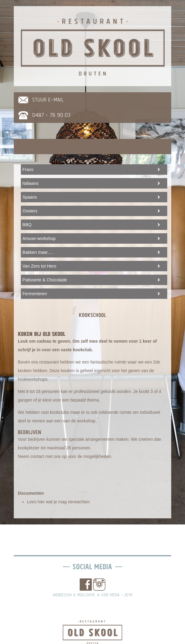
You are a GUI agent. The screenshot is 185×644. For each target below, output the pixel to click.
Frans (28, 170)
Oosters (30, 211)
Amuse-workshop (39, 238)
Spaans (30, 197)
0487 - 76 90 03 (51, 115)
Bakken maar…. (38, 252)
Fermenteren (35, 294)
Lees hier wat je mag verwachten (58, 502)
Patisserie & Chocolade (45, 280)
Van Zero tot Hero (39, 266)
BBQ (27, 225)
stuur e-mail (48, 100)
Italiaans (30, 183)
